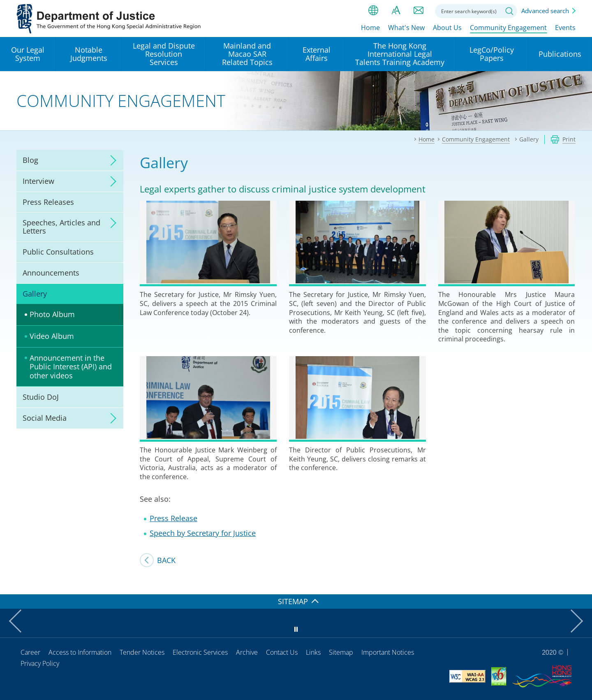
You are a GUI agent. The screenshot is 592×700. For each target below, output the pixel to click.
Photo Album (52, 314)
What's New (406, 28)
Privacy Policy (40, 663)
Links (313, 652)
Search (509, 11)
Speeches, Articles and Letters (61, 227)
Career (30, 652)
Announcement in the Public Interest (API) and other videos (71, 367)
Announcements (51, 273)
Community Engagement (508, 28)
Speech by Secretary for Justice (203, 533)
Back (166, 560)
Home (370, 28)
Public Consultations (58, 252)
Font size (396, 10)
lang (373, 10)
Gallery (35, 294)
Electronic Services (200, 652)
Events (565, 28)
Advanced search (545, 11)
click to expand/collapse (111, 160)
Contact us (419, 10)
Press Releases (48, 202)
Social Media (45, 418)
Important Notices (388, 652)
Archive (247, 652)
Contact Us (282, 652)
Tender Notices (142, 652)
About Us (447, 28)
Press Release (173, 518)
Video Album (52, 336)
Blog (30, 160)
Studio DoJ (41, 397)
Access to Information (80, 652)
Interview (38, 181)
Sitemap (341, 652)
